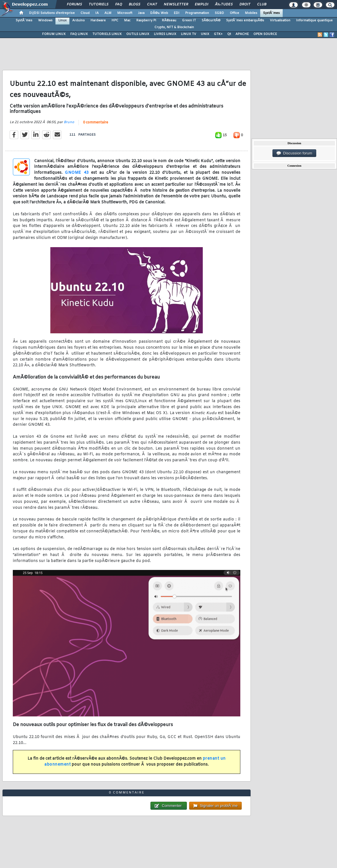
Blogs (135, 5)
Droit (245, 5)
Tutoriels (99, 5)
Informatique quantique (314, 20)
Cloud (85, 13)
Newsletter (176, 5)
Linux (62, 20)
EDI (177, 13)
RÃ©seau (169, 20)
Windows (45, 20)
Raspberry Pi (146, 20)
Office (234, 13)
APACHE (242, 34)
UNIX (205, 34)
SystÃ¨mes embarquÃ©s (245, 20)
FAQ (119, 5)
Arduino (78, 20)
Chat (152, 5)
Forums (74, 5)
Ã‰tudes (224, 5)
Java (141, 13)
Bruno (69, 122)
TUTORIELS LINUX (107, 34)
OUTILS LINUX (138, 34)
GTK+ (218, 34)
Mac (127, 20)
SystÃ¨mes (271, 13)
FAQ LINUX (79, 34)
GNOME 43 (77, 173)
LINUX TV (189, 34)
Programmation (197, 13)
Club (262, 5)
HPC (115, 20)
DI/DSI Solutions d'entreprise (52, 13)
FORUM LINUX (54, 34)
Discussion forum (294, 153)
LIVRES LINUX (165, 34)
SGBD (219, 13)
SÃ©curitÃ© (211, 20)
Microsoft (125, 13)
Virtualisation (280, 20)
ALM (108, 13)
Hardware (98, 20)
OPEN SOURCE (265, 34)
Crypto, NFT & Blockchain (174, 27)
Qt (229, 34)
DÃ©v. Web (159, 13)
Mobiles (251, 13)
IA (97, 13)
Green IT (189, 20)
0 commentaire (96, 123)
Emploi (201, 5)
